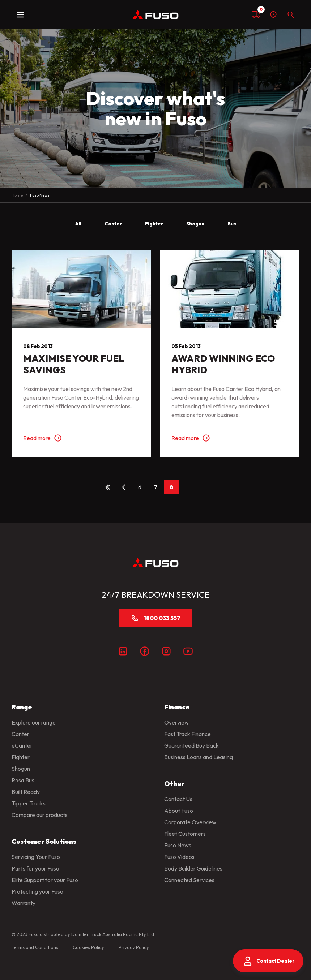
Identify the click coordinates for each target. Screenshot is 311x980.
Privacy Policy (134, 947)
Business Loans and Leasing (199, 757)
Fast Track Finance (188, 734)
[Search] (291, 14)
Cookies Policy (88, 947)
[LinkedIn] (123, 651)
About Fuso (179, 811)
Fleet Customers (185, 834)
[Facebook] (145, 651)
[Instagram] (166, 651)
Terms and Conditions (35, 947)
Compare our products (40, 815)
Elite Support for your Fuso (45, 880)
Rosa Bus (23, 780)
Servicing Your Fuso (36, 857)
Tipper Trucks (29, 803)
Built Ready (26, 792)
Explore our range (34, 722)
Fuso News (178, 845)
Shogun (21, 769)
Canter (20, 734)
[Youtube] (188, 651)
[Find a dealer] (273, 14)
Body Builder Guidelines (193, 868)
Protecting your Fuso (37, 891)
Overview (176, 722)
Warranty (24, 903)
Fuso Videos (179, 857)
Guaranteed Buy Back (191, 745)
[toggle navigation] (20, 14)
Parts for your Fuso (35, 868)
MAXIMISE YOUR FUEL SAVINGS (74, 364)
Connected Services (189, 880)
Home (17, 195)
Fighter (21, 757)
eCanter (22, 745)
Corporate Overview (190, 822)
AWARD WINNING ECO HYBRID (223, 364)
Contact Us (178, 799)
